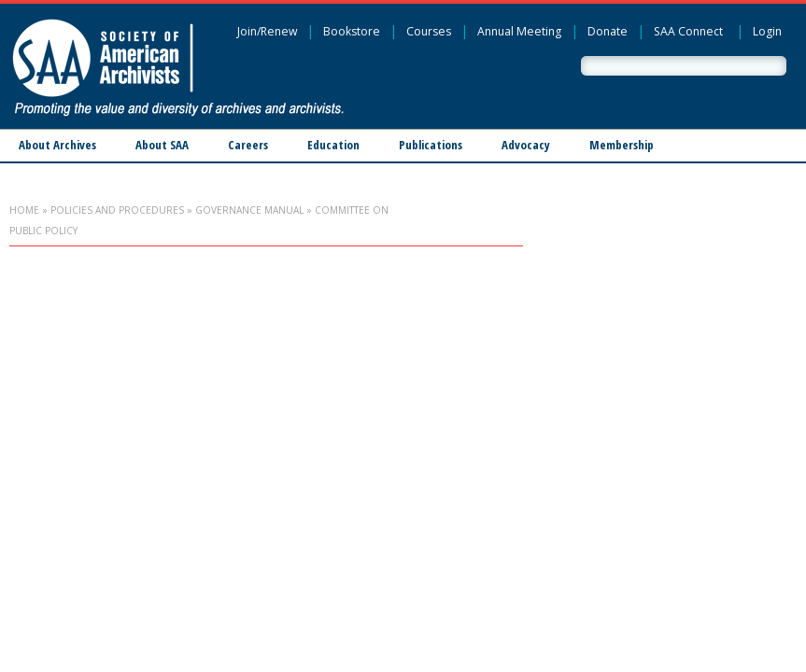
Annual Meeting (519, 31)
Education (333, 145)
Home (24, 210)
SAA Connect (688, 31)
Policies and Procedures (117, 210)
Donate (608, 31)
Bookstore (352, 31)
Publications (431, 145)
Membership (622, 145)
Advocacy (526, 145)
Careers (248, 145)
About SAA (162, 145)
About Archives (57, 145)
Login (767, 31)
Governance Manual (249, 210)
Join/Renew (267, 31)
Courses (429, 31)
